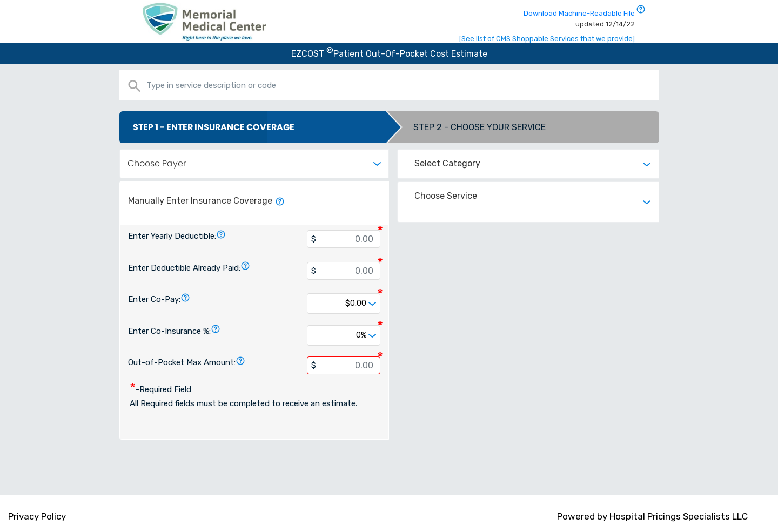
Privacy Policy (37, 516)
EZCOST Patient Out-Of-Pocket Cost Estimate (389, 54)
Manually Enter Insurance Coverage (206, 201)
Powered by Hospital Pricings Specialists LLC (652, 516)
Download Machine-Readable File (579, 19)
